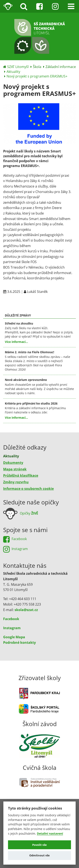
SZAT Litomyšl (18, 67)
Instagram (12, 628)
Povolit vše (39, 845)
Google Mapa (14, 637)
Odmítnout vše (39, 855)
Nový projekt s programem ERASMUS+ (37, 76)
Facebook (11, 619)
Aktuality (13, 72)
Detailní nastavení (50, 834)
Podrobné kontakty (19, 643)
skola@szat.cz (26, 610)
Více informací (15, 342)
